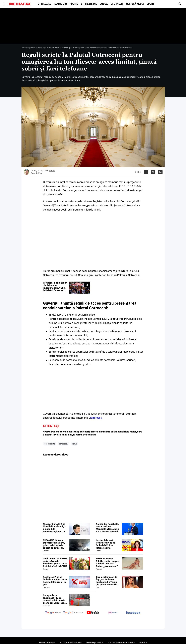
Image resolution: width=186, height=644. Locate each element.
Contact (143, 643)
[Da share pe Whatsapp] (160, 172)
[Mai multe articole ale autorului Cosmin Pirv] (26, 172)
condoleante (50, 444)
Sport (150, 4)
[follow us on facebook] (133, 613)
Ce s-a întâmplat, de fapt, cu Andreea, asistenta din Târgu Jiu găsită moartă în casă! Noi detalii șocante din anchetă (107, 581)
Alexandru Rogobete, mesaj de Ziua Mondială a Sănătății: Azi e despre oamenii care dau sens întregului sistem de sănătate (107, 528)
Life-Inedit (117, 4)
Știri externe (89, 4)
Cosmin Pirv (36, 173)
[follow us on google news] (53, 613)
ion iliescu (64, 444)
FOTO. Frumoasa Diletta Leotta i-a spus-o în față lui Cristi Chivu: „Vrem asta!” (108, 562)
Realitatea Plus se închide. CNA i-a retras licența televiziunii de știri (55, 581)
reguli (75, 444)
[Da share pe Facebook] (146, 172)
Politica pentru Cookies (71, 643)
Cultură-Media (135, 4)
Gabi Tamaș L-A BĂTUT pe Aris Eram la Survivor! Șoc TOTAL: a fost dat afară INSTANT (55, 562)
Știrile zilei (45, 4)
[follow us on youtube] (93, 613)
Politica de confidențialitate (121, 643)
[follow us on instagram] (113, 613)
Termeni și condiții (95, 643)
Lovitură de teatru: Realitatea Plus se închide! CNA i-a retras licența (106, 544)
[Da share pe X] (153, 172)
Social (104, 4)
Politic (74, 4)
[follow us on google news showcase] (73, 613)
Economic (61, 4)
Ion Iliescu (96, 418)
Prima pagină (27, 48)
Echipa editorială (47, 643)
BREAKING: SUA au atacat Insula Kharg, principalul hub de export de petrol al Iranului (54, 544)
